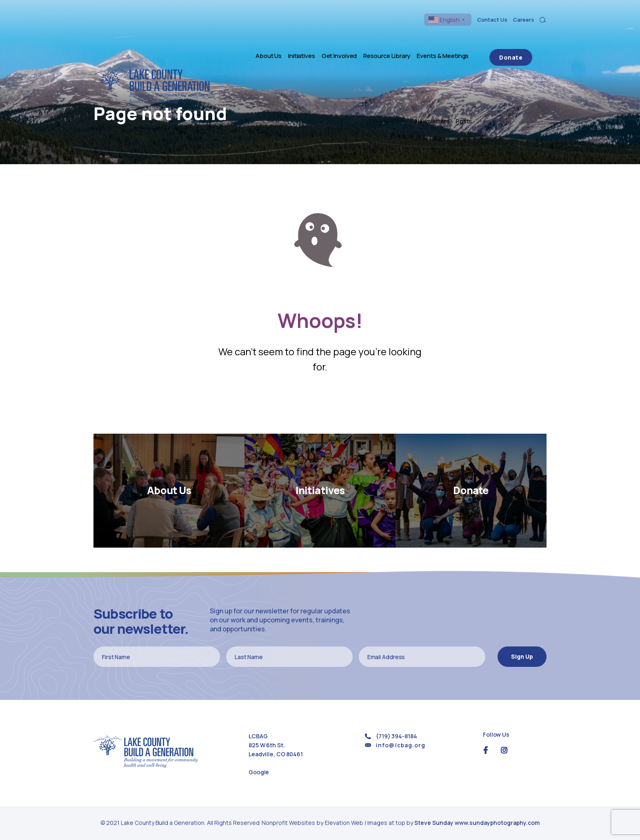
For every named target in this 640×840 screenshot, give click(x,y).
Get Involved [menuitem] (308, 38)
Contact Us (492, 20)
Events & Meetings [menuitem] (411, 38)
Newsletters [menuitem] (461, 38)
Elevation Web (344, 823)
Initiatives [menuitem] (270, 38)
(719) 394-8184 (396, 736)
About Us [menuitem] (237, 38)
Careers (524, 20)
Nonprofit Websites (289, 823)
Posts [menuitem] (492, 38)
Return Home (320, 403)
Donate (525, 38)
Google (259, 772)
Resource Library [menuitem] (355, 38)
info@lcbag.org (401, 745)
